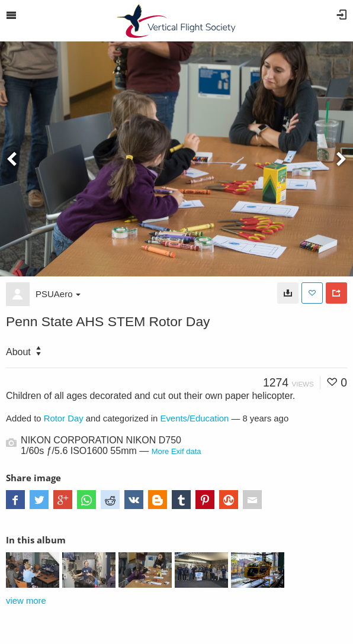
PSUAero (58, 294)
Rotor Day (64, 418)
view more (26, 601)
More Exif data (176, 451)
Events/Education (195, 418)
